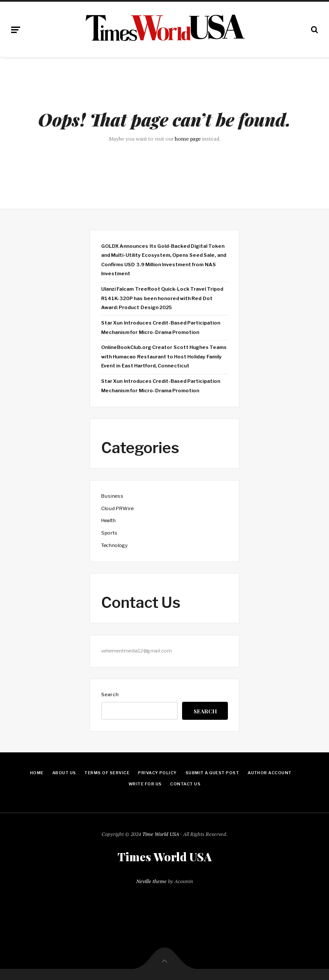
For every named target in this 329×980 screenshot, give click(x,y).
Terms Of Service (107, 773)
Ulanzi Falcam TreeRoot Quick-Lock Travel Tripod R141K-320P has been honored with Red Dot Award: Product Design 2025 (162, 298)
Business (112, 496)
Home (37, 773)
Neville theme (151, 881)
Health (108, 520)
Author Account (270, 773)
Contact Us (185, 784)
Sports (109, 533)
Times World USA (164, 857)
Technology (114, 545)
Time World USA (161, 834)
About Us (64, 773)
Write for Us (145, 784)
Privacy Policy (157, 773)
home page (188, 139)
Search (110, 694)
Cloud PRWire (117, 508)
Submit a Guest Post (212, 773)
